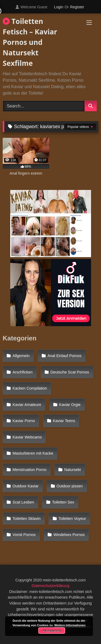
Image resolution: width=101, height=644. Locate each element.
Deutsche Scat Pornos (70, 372)
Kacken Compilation (30, 388)
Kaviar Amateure (27, 405)
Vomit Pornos (24, 535)
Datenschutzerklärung (51, 586)
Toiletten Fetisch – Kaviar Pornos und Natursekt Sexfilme (30, 42)
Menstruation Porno (30, 470)
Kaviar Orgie (70, 405)
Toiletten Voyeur (72, 519)
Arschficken (23, 372)
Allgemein (21, 356)
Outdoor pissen (70, 486)
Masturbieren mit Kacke (33, 453)
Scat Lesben (23, 502)
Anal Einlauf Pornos (64, 356)
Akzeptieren (52, 631)
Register (77, 7)
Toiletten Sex (63, 502)
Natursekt (73, 470)
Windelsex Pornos (69, 535)
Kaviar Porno (24, 421)
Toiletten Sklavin (27, 519)
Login (58, 7)
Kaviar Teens (64, 421)
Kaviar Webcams (27, 437)
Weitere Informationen (70, 625)
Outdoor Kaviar (26, 486)
